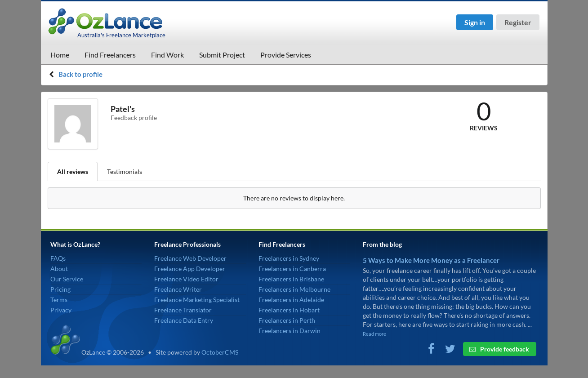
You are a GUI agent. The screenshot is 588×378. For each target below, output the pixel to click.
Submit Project (222, 55)
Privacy (61, 310)
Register (518, 22)
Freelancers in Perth (287, 320)
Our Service (67, 279)
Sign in (475, 22)
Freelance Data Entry (184, 320)
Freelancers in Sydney (289, 258)
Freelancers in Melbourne (294, 289)
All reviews (73, 171)
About (59, 269)
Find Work (167, 55)
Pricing (60, 289)
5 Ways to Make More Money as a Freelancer (431, 260)
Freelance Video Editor (186, 279)
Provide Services (286, 55)
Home (60, 55)
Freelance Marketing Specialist (197, 300)
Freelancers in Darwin (290, 331)
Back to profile (80, 74)
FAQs (58, 258)
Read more (374, 334)
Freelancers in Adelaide (291, 300)
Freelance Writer (178, 289)
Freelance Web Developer (190, 258)
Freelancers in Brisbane (291, 279)
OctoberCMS (220, 352)
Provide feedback (499, 349)
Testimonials (125, 171)
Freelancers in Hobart (289, 310)
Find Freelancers (110, 55)
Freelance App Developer (190, 269)
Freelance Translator (183, 310)
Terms (59, 300)
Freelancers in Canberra (292, 269)
